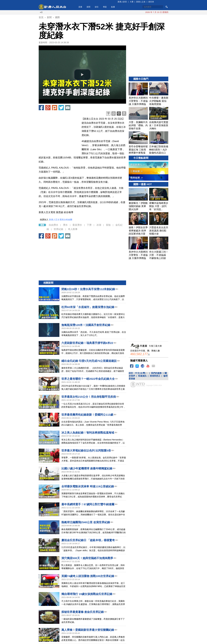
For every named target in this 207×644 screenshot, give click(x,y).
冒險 (108, 225)
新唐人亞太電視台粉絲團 (61, 220)
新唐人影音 (122, 2)
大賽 (132, 2)
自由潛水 (53, 225)
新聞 (88, 7)
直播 (80, 7)
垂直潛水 (77, 225)
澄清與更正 (155, 376)
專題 (105, 7)
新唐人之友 (141, 2)
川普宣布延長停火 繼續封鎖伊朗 (137, 12)
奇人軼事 (73, 229)
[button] (82, 75)
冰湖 (99, 225)
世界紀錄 (58, 229)
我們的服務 (156, 373)
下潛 (89, 225)
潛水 (65, 225)
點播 (113, 7)
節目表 (151, 2)
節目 (97, 7)
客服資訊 (142, 376)
